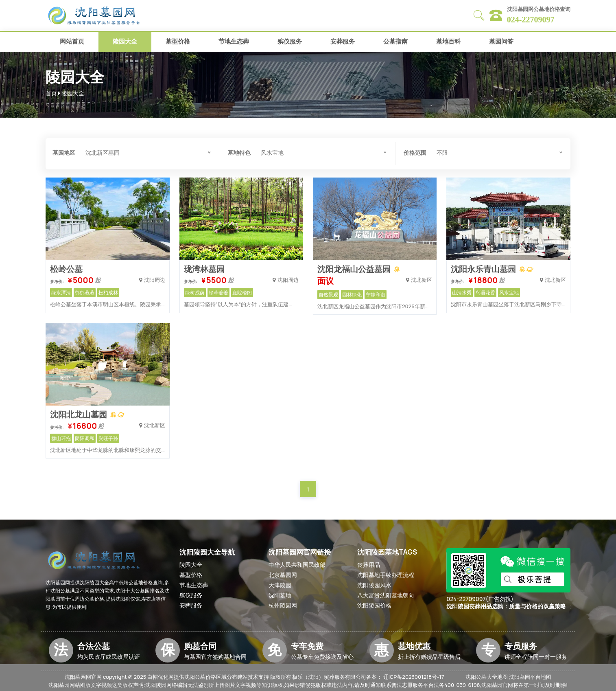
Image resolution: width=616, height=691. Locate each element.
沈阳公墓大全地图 (487, 677)
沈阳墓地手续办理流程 (386, 575)
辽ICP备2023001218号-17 (414, 677)
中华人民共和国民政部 (297, 565)
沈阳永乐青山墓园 (484, 269)
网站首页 (72, 41)
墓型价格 (178, 41)
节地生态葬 (234, 41)
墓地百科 (448, 41)
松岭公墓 (66, 269)
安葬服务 (343, 41)
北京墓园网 (283, 575)
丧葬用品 (369, 565)
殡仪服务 (290, 41)
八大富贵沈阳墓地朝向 (386, 595)
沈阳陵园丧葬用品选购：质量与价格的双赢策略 (506, 607)
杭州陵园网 (283, 605)
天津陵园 (280, 585)
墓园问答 (501, 41)
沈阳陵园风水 (374, 585)
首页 (51, 93)
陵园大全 (125, 41)
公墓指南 (395, 41)
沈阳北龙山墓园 (79, 414)
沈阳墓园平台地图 (530, 677)
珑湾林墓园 (204, 269)
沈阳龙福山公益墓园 (355, 269)
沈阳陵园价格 (374, 605)
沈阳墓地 (280, 595)
